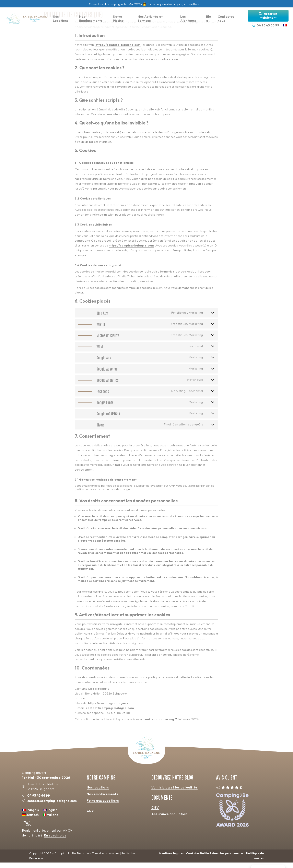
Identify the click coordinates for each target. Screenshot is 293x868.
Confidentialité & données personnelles (214, 859)
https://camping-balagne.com (118, 45)
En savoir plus (55, 841)
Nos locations (98, 787)
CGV (90, 810)
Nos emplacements (102, 794)
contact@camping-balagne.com (110, 708)
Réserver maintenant (268, 17)
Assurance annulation (169, 814)
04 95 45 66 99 (268, 27)
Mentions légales (169, 859)
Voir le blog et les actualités (174, 787)
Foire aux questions (103, 800)
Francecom (38, 864)
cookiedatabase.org (159, 719)
